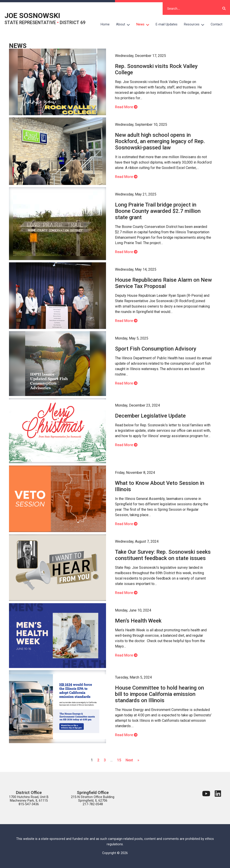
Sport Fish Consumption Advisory (156, 349)
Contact (217, 24)
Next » (132, 760)
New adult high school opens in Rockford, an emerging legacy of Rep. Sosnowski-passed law (160, 141)
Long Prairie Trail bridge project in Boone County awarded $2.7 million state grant (158, 211)
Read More (126, 107)
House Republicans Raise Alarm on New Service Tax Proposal (163, 283)
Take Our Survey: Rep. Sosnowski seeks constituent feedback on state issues (163, 555)
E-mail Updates (167, 24)
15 (119, 760)
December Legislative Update (150, 416)
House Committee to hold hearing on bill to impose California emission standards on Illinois (159, 694)
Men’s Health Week (138, 621)
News (144, 25)
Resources (196, 25)
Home (105, 24)
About (125, 25)
